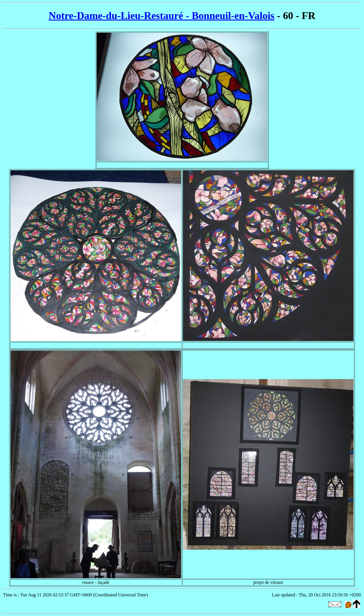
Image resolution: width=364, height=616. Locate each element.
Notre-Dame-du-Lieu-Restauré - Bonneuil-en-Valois (162, 16)
